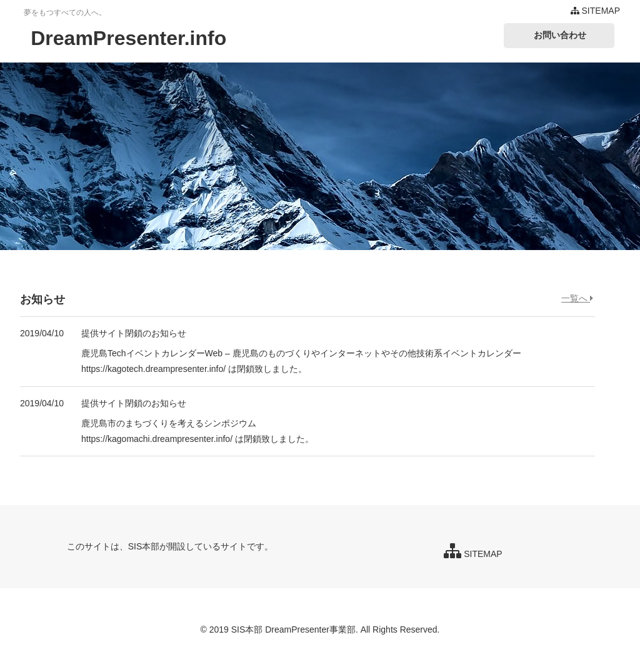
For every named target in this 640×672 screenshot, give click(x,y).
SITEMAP (595, 11)
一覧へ (577, 298)
